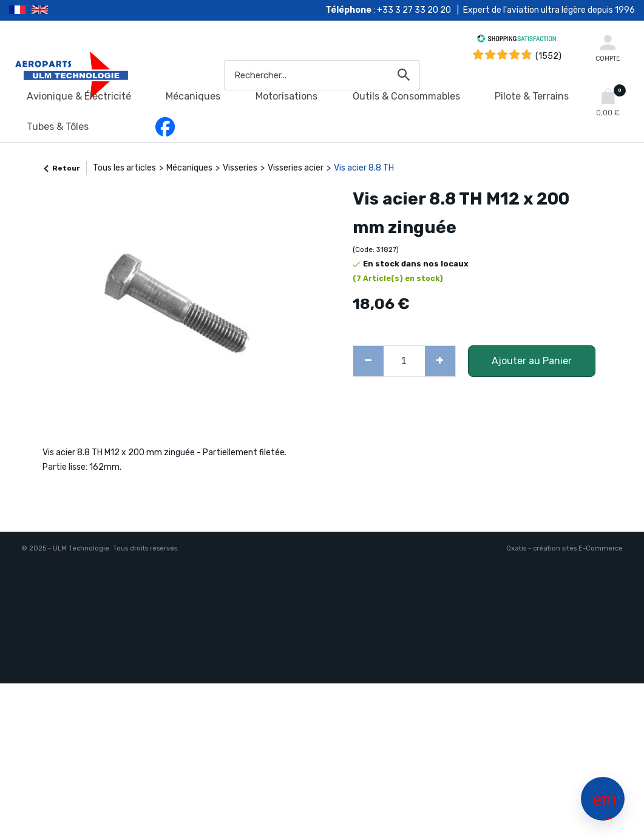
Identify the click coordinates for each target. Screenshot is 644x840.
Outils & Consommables (406, 96)
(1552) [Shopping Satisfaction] (548, 56)
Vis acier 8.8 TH (364, 168)
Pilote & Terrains (532, 96)
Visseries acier (296, 168)
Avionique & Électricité (79, 96)
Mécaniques (193, 96)
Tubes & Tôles (58, 127)
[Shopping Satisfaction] (517, 40)
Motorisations (286, 96)
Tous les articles (124, 168)
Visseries (240, 168)
